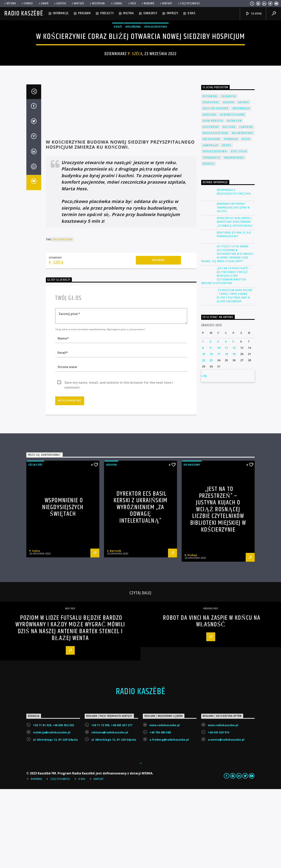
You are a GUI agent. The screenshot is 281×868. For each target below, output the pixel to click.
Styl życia (239, 230)
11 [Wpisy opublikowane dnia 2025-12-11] (226, 427)
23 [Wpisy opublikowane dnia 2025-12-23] (211, 439)
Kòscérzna (133, 66)
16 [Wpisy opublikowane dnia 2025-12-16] (211, 433)
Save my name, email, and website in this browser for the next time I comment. (119, 462)
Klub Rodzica (213, 200)
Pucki (246, 218)
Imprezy (172, 13)
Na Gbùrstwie (242, 212)
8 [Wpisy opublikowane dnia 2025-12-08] (203, 427)
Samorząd (210, 224)
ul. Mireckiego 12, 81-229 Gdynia (55, 818)
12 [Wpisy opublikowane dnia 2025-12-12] (234, 427)
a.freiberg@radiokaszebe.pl (169, 818)
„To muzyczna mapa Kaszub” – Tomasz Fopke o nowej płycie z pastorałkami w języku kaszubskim (235, 375)
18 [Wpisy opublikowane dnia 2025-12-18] (226, 433)
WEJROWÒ (148, 4)
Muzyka (128, 13)
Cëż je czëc (35, 544)
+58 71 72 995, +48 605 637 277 (112, 804)
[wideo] (209, 243)
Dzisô (118, 66)
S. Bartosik (114, 630)
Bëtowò (10, 4)
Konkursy (150, 13)
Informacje (61, 13)
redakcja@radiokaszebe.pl (52, 811)
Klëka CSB (234, 200)
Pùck (132, 4)
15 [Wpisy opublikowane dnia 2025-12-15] (204, 433)
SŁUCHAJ (254, 14)
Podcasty (107, 13)
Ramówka (36, 858)
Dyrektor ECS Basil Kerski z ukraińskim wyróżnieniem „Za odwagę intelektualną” (235, 301)
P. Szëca (135, 93)
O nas (192, 13)
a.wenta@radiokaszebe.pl (226, 818)
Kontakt (166, 4)
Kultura (229, 206)
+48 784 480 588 (160, 811)
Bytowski (210, 175)
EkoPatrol (211, 181)
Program (84, 13)
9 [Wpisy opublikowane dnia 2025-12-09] (210, 427)
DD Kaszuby (192, 544)
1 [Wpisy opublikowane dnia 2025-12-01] (203, 420)
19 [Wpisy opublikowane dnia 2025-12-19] (234, 433)
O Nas (82, 858)
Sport (227, 224)
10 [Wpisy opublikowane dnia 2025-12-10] (219, 427)
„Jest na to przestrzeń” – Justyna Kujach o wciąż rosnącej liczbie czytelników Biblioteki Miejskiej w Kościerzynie (226, 355)
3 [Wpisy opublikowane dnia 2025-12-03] (218, 420)
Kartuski (210, 194)
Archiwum (158, 339)
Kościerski (211, 206)
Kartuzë (78, 4)
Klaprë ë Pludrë (232, 194)
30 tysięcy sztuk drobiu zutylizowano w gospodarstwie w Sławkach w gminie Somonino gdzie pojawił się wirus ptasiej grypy (227, 333)
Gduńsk (60, 4)
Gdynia (243, 181)
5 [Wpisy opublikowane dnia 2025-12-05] (233, 420)
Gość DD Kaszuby (216, 187)
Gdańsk (229, 181)
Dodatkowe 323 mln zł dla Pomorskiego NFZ (234, 313)
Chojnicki (229, 175)
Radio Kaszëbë (24, 14)
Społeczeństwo (156, 66)
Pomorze (231, 218)
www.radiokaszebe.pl (165, 804)
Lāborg (116, 4)
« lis (204, 455)
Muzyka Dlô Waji (215, 212)
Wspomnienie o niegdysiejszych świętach (234, 271)
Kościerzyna (63, 318)
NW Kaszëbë (212, 218)
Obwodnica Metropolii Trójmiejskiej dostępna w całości (233, 287)
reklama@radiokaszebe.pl (110, 811)
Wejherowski (234, 236)
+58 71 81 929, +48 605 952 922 (53, 804)
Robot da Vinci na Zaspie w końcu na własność (212, 700)
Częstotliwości (189, 4)
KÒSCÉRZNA (97, 4)
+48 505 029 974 (218, 811)
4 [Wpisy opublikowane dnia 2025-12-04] (226, 420)
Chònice (27, 4)
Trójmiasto (212, 236)
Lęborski (246, 206)
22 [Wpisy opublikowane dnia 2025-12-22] (204, 439)
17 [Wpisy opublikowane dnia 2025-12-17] (219, 433)
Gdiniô (43, 4)
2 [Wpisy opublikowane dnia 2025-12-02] (210, 420)
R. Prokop (191, 634)
